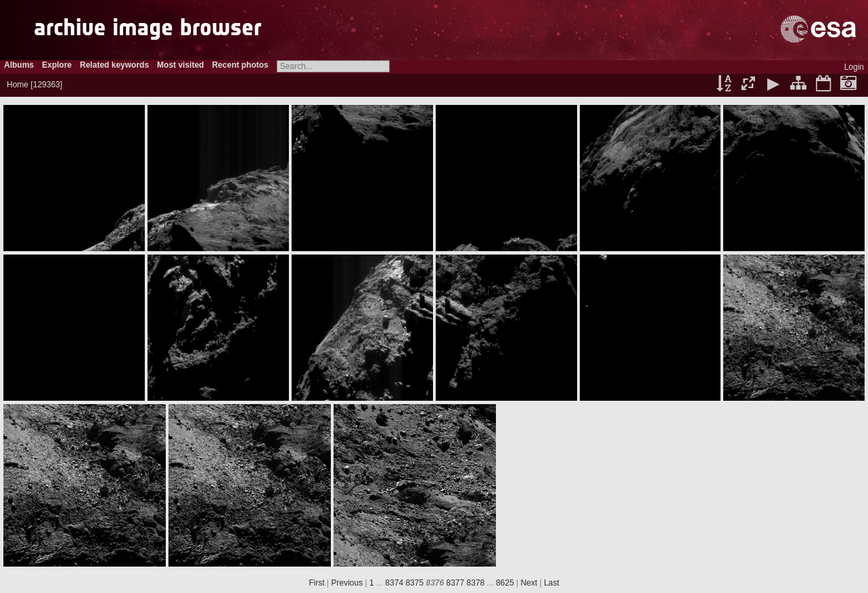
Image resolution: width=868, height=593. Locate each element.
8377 (456, 583)
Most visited (180, 65)
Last (552, 583)
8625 (505, 583)
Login (854, 67)
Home (18, 85)
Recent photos (240, 65)
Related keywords (114, 65)
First (316, 583)
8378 (476, 583)
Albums (19, 65)
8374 (394, 583)
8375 (414, 583)
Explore (57, 65)
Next (529, 583)
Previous (347, 583)
